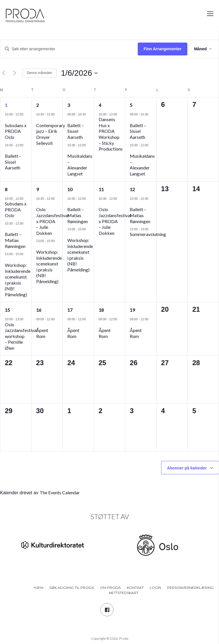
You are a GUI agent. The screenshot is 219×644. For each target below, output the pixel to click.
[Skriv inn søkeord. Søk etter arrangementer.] (69, 49)
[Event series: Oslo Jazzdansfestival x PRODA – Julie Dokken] (38, 204)
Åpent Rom (42, 333)
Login (155, 588)
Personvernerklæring (190, 588)
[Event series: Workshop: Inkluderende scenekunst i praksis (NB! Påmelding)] (7, 259)
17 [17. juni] (70, 310)
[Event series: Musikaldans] (69, 150)
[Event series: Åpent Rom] (38, 324)
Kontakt (135, 588)
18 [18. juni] (101, 310)
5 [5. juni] (131, 105)
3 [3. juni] (69, 105)
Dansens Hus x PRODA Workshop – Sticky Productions (111, 134)
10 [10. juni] (70, 189)
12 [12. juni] (132, 189)
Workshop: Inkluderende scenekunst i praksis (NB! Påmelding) (18, 280)
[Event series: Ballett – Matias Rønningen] (7, 228)
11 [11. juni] (101, 189)
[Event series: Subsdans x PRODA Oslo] (7, 119)
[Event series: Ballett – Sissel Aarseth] (7, 150)
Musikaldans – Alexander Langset (80, 165)
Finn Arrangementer (162, 49)
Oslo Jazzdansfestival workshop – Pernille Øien (21, 336)
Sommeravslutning (148, 234)
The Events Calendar (60, 492)
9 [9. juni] (37, 189)
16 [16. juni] (39, 310)
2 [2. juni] (37, 105)
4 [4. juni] (100, 105)
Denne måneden (39, 73)
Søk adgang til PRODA (72, 588)
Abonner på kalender (187, 468)
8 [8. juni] (6, 189)
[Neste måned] (15, 73)
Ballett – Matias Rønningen (15, 240)
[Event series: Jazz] (38, 119)
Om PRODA (110, 588)
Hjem (38, 588)
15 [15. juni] (7, 310)
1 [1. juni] (6, 105)
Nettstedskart (124, 593)
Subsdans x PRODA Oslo (16, 131)
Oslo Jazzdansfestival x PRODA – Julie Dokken (52, 221)
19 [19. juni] (132, 310)
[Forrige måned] (3, 73)
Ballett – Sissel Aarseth (13, 162)
